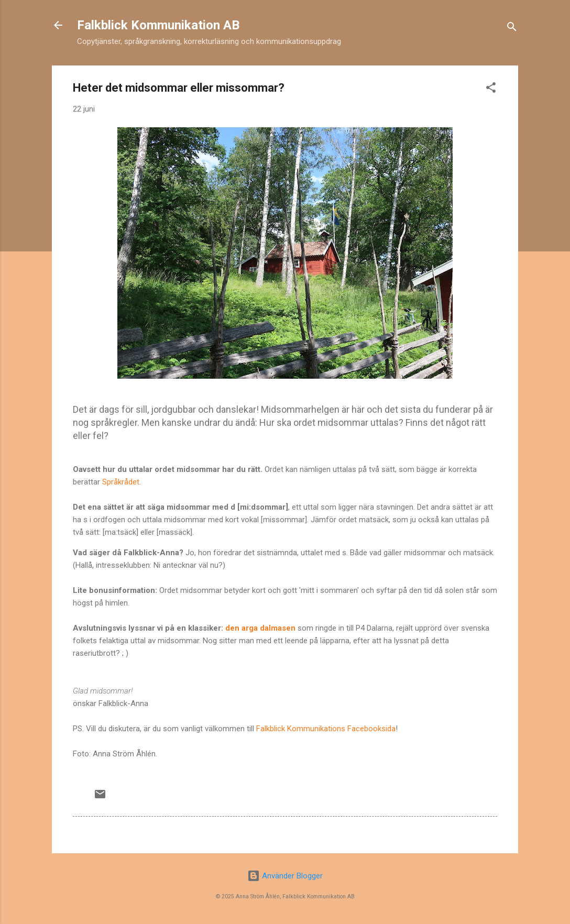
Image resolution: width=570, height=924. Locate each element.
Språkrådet (121, 482)
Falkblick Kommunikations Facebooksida (326, 729)
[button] (491, 89)
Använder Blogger (285, 876)
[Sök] (512, 29)
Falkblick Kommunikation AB (158, 25)
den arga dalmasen (260, 628)
